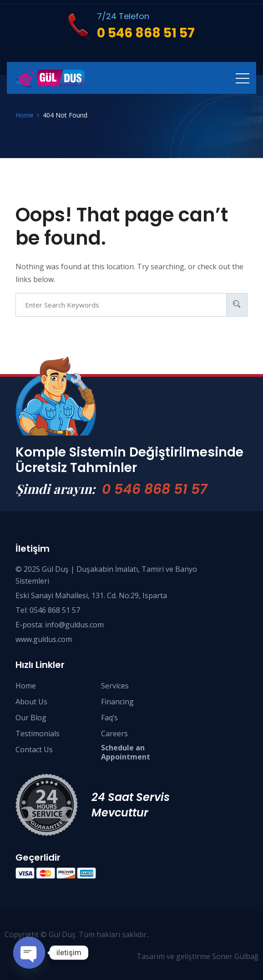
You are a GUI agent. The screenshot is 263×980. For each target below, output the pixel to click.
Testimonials (38, 734)
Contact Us (34, 749)
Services (115, 686)
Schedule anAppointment (126, 752)
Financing (117, 702)
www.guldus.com (44, 639)
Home (26, 686)
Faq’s (109, 718)
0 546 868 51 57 (154, 489)
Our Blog (31, 718)
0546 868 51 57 (55, 610)
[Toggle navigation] (243, 78)
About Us (31, 702)
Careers (114, 734)
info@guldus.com (74, 625)
